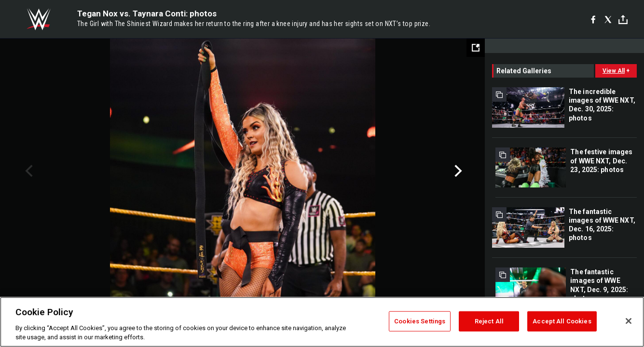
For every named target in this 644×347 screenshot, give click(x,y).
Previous (28, 171)
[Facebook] (593, 19)
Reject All (489, 321)
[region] (322, 322)
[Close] (629, 321)
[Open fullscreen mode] (476, 48)
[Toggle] (623, 20)
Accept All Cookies (562, 321)
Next (457, 171)
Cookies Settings (420, 321)
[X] (608, 19)
